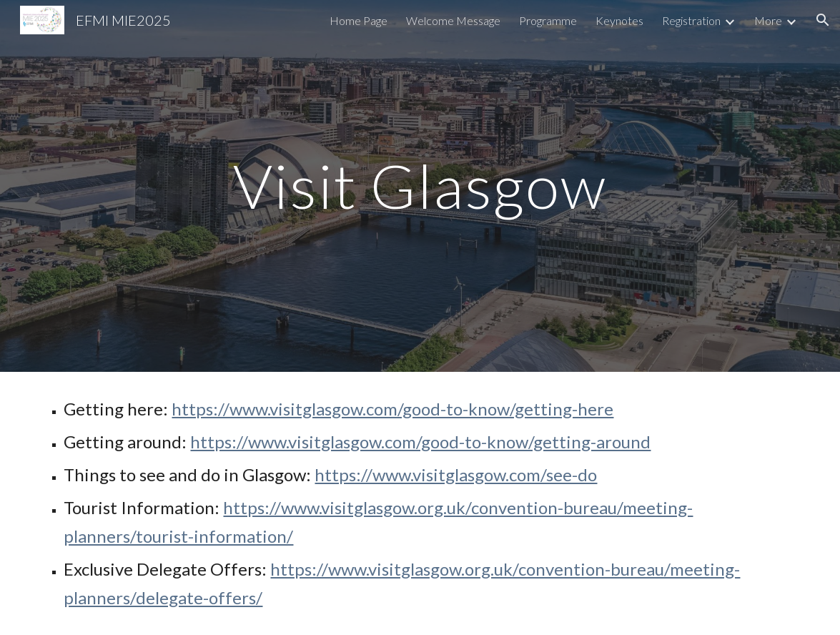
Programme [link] (548, 20)
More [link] (768, 20)
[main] (420, 186)
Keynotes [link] (619, 20)
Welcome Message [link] (453, 20)
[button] (823, 20)
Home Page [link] (359, 20)
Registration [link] (691, 20)
